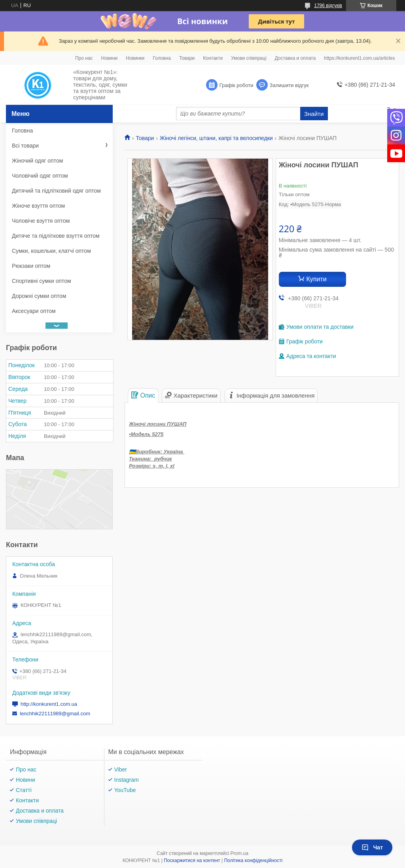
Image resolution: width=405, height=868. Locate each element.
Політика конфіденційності (253, 860)
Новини (110, 58)
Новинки (135, 58)
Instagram (127, 780)
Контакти (213, 58)
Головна (162, 58)
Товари (187, 58)
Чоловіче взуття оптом (41, 221)
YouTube (125, 790)
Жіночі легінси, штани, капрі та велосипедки (216, 138)
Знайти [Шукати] (314, 114)
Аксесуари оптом (34, 311)
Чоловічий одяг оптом (40, 176)
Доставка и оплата (295, 58)
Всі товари (25, 146)
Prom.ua (239, 853)
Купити (317, 279)
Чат (372, 847)
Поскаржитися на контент (192, 860)
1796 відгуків (328, 6)
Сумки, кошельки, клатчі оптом (51, 251)
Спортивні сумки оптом (42, 281)
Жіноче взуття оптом (38, 206)
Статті (24, 790)
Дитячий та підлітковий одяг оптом (56, 191)
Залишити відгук (289, 85)
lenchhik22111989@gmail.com (55, 714)
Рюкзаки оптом (31, 266)
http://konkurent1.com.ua (49, 704)
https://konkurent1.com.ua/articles (359, 58)
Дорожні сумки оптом (39, 296)
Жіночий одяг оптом (37, 161)
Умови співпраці (249, 58)
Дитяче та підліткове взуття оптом (56, 236)
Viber (121, 769)
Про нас (84, 58)
